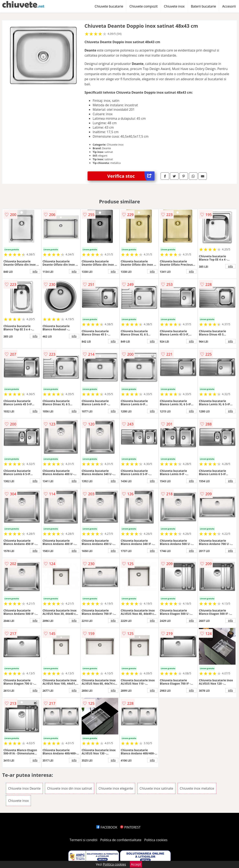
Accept (136, 864)
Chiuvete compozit (144, 6)
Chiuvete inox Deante (24, 788)
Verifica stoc (131, 176)
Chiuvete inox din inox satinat (70, 788)
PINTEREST (130, 827)
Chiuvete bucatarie (109, 6)
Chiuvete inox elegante (116, 788)
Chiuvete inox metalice (197, 788)
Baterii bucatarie (203, 6)
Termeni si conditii (84, 840)
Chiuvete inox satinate (156, 788)
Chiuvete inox (174, 6)
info (35, 271)
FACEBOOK (107, 827)
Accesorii (229, 6)
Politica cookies (156, 840)
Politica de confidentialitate (121, 840)
